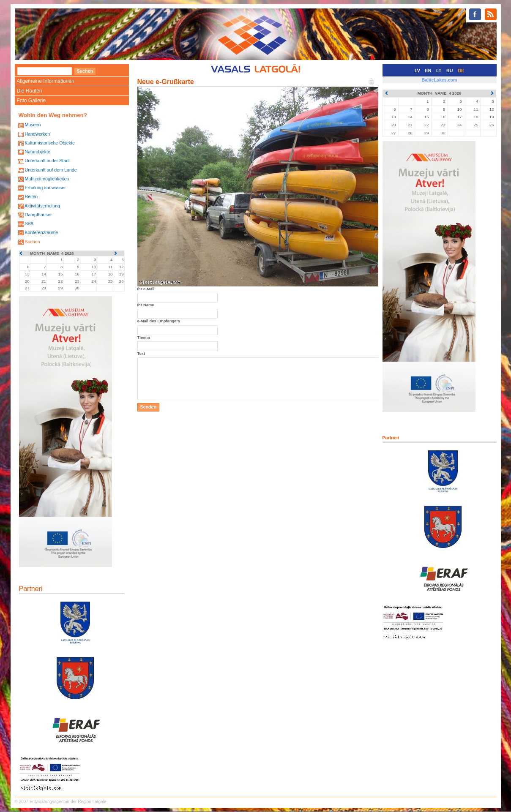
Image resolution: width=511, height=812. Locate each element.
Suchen (32, 242)
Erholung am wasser (45, 188)
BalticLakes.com (439, 80)
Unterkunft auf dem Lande (51, 170)
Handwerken (37, 134)
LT (439, 71)
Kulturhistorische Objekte (49, 143)
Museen (33, 125)
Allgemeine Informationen (46, 81)
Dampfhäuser (38, 215)
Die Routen (30, 91)
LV (417, 71)
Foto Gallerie (31, 101)
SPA (29, 223)
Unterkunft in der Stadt (47, 161)
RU (450, 71)
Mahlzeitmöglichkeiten (47, 179)
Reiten (31, 196)
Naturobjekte (37, 152)
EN (428, 71)
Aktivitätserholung (42, 206)
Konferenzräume (41, 232)
